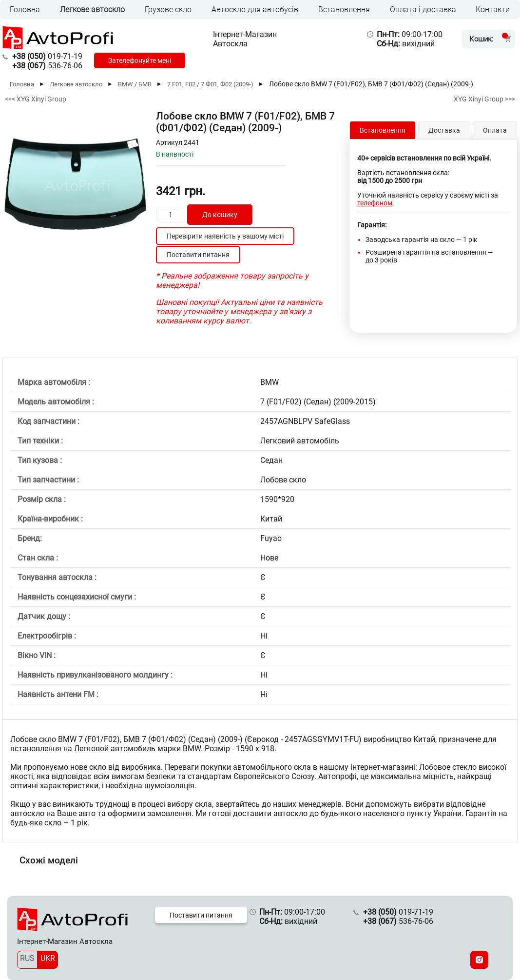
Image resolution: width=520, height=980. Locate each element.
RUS (27, 958)
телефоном (375, 203)
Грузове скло (168, 10)
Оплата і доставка (423, 10)
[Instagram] (479, 960)
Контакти (493, 10)
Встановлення (344, 10)
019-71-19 (47, 56)
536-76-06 (47, 66)
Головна (25, 10)
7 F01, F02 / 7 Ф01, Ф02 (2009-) (210, 84)
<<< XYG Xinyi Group (36, 99)
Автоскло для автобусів (255, 10)
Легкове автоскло (92, 10)
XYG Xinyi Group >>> (484, 99)
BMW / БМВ (135, 84)
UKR (48, 958)
